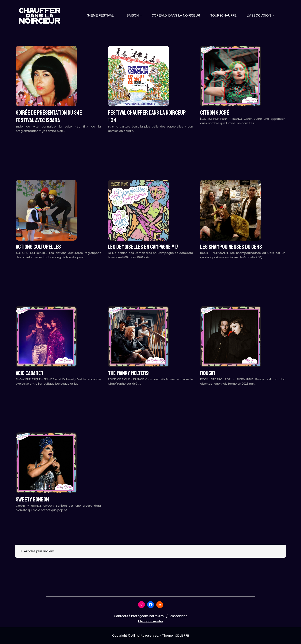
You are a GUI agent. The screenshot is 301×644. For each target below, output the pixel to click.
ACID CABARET (30, 373)
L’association (259, 15)
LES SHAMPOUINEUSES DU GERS (231, 247)
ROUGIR (208, 373)
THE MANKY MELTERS (128, 373)
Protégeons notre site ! (148, 616)
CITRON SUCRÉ (215, 113)
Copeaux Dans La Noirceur (176, 15)
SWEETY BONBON (32, 500)
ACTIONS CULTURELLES (38, 247)
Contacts (121, 616)
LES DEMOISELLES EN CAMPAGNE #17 (143, 247)
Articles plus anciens (39, 551)
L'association (178, 616)
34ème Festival (100, 15)
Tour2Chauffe (223, 15)
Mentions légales (151, 621)
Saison (133, 15)
